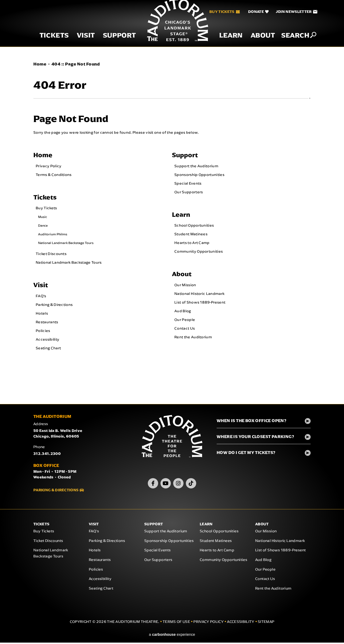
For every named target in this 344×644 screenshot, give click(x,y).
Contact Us (185, 329)
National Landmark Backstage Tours (66, 244)
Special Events (188, 183)
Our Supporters (189, 192)
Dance (43, 226)
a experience (172, 636)
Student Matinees (191, 235)
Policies (43, 332)
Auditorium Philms (53, 235)
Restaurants (47, 323)
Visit (80, 42)
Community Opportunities (199, 252)
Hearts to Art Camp (192, 244)
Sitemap (266, 623)
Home (40, 64)
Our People (185, 321)
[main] (172, 229)
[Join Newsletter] (291, 12)
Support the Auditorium (196, 166)
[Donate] (253, 12)
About (257, 42)
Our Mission (185, 286)
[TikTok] (191, 484)
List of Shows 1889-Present (200, 303)
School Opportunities (194, 226)
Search (290, 42)
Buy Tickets (219, 12)
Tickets (49, 42)
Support (114, 42)
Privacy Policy (49, 166)
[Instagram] (178, 484)
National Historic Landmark (199, 295)
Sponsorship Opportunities (199, 175)
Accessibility (47, 340)
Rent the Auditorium (193, 338)
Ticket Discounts (51, 255)
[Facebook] (153, 484)
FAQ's (41, 297)
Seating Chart (48, 349)
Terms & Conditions (54, 175)
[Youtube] (166, 484)
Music (43, 218)
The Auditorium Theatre (172, 27)
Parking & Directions (54, 306)
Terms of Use (176, 623)
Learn (225, 42)
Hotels (42, 314)
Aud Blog (183, 312)
